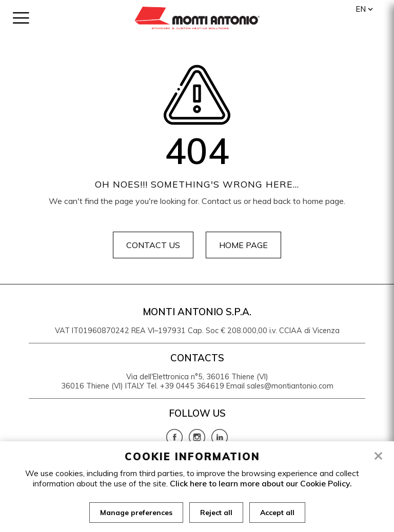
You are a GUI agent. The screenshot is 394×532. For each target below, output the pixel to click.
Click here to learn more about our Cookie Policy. (261, 483)
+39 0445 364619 (192, 386)
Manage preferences (136, 513)
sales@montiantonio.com (290, 386)
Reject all (216, 513)
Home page (243, 245)
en (361, 9)
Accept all (277, 513)
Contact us (153, 245)
